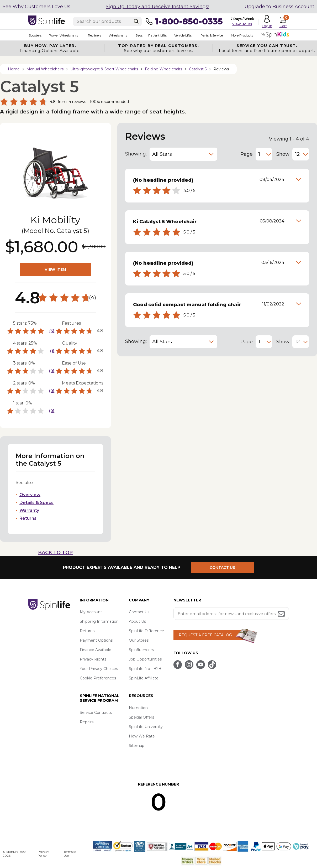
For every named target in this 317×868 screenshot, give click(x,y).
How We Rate (142, 736)
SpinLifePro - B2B (145, 669)
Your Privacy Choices (99, 669)
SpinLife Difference (146, 631)
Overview (30, 495)
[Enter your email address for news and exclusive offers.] (231, 614)
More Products (240, 35)
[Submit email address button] (282, 614)
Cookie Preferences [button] (98, 678)
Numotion (138, 708)
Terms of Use (70, 854)
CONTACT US (223, 567)
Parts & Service (210, 35)
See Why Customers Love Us (36, 7)
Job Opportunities (145, 659)
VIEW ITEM (55, 269)
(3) (52, 331)
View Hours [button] (242, 24)
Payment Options (96, 640)
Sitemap (137, 746)
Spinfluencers (141, 650)
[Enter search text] (107, 22)
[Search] (136, 21)
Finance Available (96, 650)
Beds (138, 35)
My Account (91, 612)
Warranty (29, 510)
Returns (28, 518)
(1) (52, 351)
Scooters (35, 35)
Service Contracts (96, 713)
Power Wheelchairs (63, 35)
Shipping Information (99, 621)
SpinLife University (146, 727)
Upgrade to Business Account (279, 7)
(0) (52, 371)
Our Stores (139, 640)
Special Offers (141, 717)
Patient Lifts (156, 35)
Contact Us (139, 612)
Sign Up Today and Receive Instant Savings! (157, 7)
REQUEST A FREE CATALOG (205, 635)
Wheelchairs (117, 35)
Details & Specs (36, 503)
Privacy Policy (43, 854)
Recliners (94, 35)
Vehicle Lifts (182, 35)
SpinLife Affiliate (144, 678)
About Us (137, 621)
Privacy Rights (93, 659)
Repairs (87, 722)
